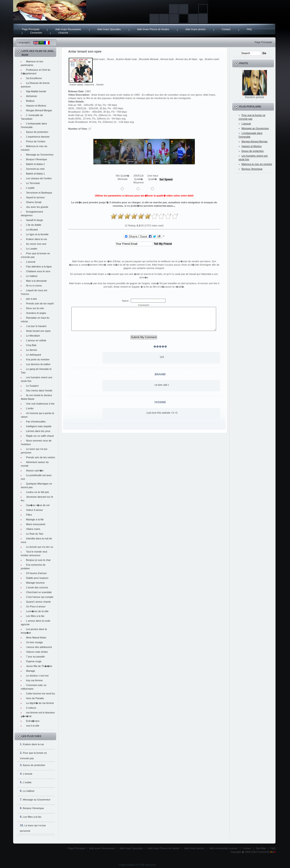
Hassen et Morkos (36, 106)
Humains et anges (36, 313)
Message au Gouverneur (40, 155)
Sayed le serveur (35, 197)
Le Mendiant (33, 336)
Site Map (261, 848)
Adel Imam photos (195, 29)
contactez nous (163, 206)
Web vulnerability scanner (223, 848)
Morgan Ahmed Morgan (39, 110)
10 (175, 216)
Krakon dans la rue (36, 239)
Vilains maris (33, 529)
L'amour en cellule (36, 340)
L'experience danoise (38, 137)
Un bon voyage (34, 642)
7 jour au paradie (35, 657)
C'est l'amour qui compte (40, 597)
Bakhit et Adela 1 (35, 174)
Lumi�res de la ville (37, 611)
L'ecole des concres (37, 587)
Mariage (31, 671)
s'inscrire (63, 33)
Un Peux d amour (36, 606)
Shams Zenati (34, 202)
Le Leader (32, 249)
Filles (29, 515)
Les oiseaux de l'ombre (39, 178)
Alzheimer (32, 96)
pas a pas (31, 299)
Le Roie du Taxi (35, 534)
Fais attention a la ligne (39, 267)
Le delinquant (34, 355)
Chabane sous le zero (38, 271)
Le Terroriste (33, 183)
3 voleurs (31, 708)
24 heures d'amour (36, 573)
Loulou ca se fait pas (37, 492)
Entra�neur (33, 721)
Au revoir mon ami (36, 244)
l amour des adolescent (39, 647)
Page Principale (31, 29)
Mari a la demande (36, 281)
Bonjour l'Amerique (37, 159)
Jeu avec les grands (37, 207)
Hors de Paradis (35, 698)
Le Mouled (32, 230)
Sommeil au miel (35, 169)
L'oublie (30, 188)
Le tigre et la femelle (37, 234)
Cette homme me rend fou (41, 693)
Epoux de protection (37, 132)
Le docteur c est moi (37, 676)
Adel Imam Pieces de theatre (153, 29)
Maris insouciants (36, 524)
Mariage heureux (35, 583)
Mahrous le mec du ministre (257, 164)
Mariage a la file (35, 519)
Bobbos (30, 101)
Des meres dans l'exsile (39, 390)
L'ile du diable (34, 225)
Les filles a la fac (35, 616)
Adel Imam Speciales (109, 29)
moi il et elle (33, 726)
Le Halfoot (32, 276)
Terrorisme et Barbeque (39, 193)
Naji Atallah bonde (36, 91)
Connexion (36, 33)
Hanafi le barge (35, 220)
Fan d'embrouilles (36, 422)
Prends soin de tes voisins (41, 457)
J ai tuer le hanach (36, 326)
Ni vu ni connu (34, 286)
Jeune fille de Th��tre (39, 666)
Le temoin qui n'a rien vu (40, 547)
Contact (226, 29)
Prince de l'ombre (36, 141)
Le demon (32, 350)
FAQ (249, 29)
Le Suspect (32, 386)
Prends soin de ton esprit (40, 303)
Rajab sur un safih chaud (40, 436)
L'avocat (31, 262)
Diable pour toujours (37, 578)
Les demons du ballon (38, 364)
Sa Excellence (34, 78)
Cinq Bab (31, 345)
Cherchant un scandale (39, 592)
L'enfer (30, 408)
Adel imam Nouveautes (68, 29)
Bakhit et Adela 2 (35, 164)
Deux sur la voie (35, 308)
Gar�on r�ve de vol (38, 505)
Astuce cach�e (35, 470)
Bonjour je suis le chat (38, 560)
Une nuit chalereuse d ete (40, 404)
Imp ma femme (34, 680)
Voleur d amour (35, 510)
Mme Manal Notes (36, 638)
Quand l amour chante (38, 602)
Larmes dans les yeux (38, 431)
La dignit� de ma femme (40, 703)
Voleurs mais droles (37, 652)
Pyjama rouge (34, 661)
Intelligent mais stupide (39, 426)
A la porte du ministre (38, 359)
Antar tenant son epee (38, 331)
